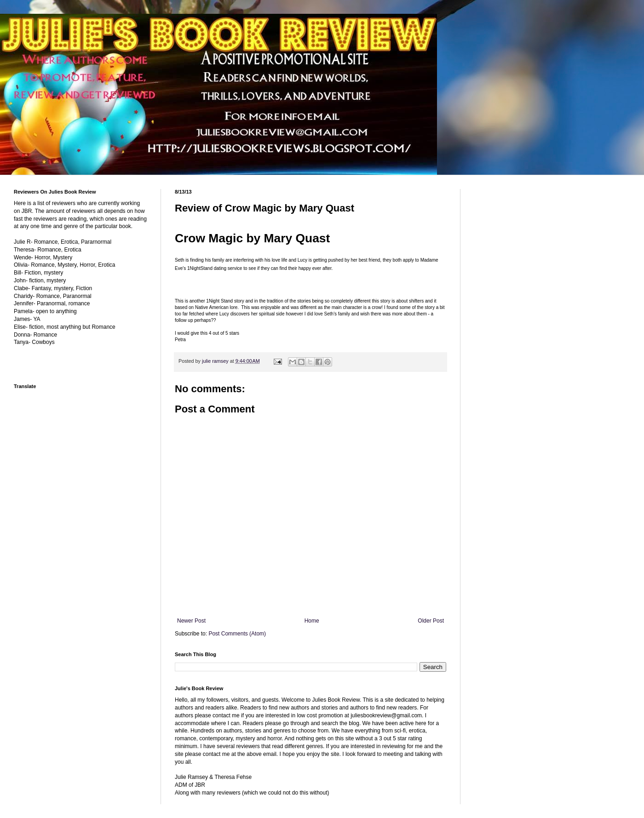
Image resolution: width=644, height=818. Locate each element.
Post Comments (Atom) (237, 634)
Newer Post (191, 621)
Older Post (431, 621)
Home (312, 621)
